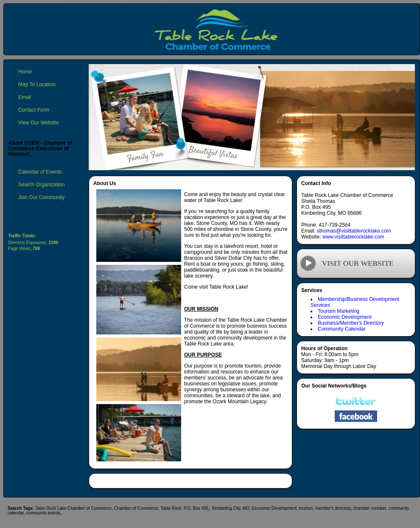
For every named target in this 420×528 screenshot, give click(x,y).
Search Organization (41, 185)
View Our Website (39, 123)
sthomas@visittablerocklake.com (354, 231)
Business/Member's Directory (351, 323)
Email (25, 97)
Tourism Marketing (339, 311)
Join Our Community (41, 197)
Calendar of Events (40, 172)
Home (25, 72)
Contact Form (34, 110)
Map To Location (37, 84)
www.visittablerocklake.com (353, 237)
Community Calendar (342, 329)
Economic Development (345, 317)
